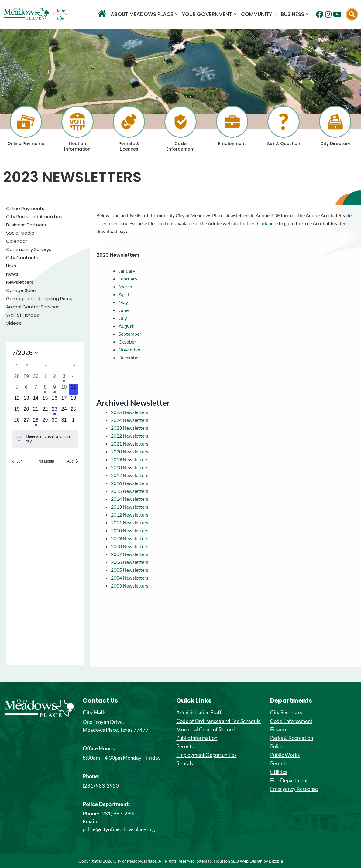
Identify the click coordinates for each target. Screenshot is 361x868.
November (130, 349)
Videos (14, 323)
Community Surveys (29, 249)
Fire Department (289, 781)
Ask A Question (284, 144)
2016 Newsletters (130, 483)
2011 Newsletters (130, 522)
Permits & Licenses (129, 146)
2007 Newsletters (130, 554)
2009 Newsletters (130, 538)
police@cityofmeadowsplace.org (119, 829)
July (123, 318)
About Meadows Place (144, 14)
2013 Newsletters (130, 507)
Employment (232, 144)
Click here (267, 223)
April (124, 294)
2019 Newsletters (130, 459)
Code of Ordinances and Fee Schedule (218, 721)
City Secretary (286, 713)
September (130, 334)
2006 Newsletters (130, 562)
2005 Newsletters (130, 570)
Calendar (17, 241)
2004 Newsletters (130, 578)
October (127, 342)
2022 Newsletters (130, 436)
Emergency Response (294, 789)
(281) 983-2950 (101, 786)
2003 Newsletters (130, 586)
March (125, 286)
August (126, 326)
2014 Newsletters (130, 499)
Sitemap (204, 861)
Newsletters (20, 282)
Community (259, 14)
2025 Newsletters (130, 412)
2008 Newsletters (130, 546)
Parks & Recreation (292, 738)
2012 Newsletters (130, 515)
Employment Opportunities (206, 755)
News (12, 274)
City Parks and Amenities (34, 217)
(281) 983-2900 (118, 814)
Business (295, 14)
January (127, 271)
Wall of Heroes (22, 315)
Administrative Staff (199, 713)
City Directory (335, 144)
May (123, 302)
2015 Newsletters (130, 491)
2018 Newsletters (130, 467)
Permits (185, 747)
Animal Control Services (33, 307)
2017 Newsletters (130, 475)
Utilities (279, 772)
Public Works (285, 755)
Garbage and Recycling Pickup (40, 299)
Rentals (185, 764)
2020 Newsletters (130, 451)
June (124, 310)
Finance (279, 730)
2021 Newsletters (130, 444)
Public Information (197, 738)
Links (11, 266)
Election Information (77, 146)
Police (277, 747)
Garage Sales (21, 290)
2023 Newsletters (130, 428)
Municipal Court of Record (206, 730)
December (129, 357)
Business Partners (26, 225)
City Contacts (22, 258)
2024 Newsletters (130, 420)
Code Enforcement (180, 146)
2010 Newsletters (130, 530)
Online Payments (26, 144)
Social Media (20, 233)
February (128, 278)
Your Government (210, 14)
